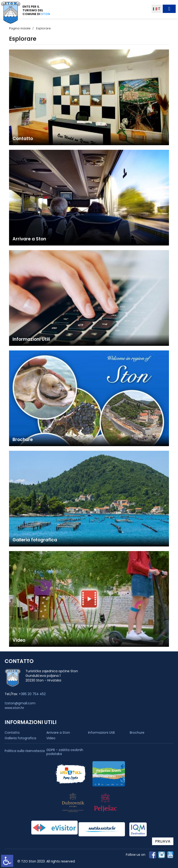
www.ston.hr (14, 708)
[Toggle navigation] (169, 9)
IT (157, 9)
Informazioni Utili (101, 733)
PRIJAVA (163, 841)
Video (51, 738)
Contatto (12, 733)
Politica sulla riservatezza (25, 751)
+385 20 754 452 (32, 694)
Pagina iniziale (20, 28)
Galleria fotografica (20, 738)
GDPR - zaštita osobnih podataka (65, 752)
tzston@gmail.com (20, 703)
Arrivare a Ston (58, 733)
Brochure (137, 733)
